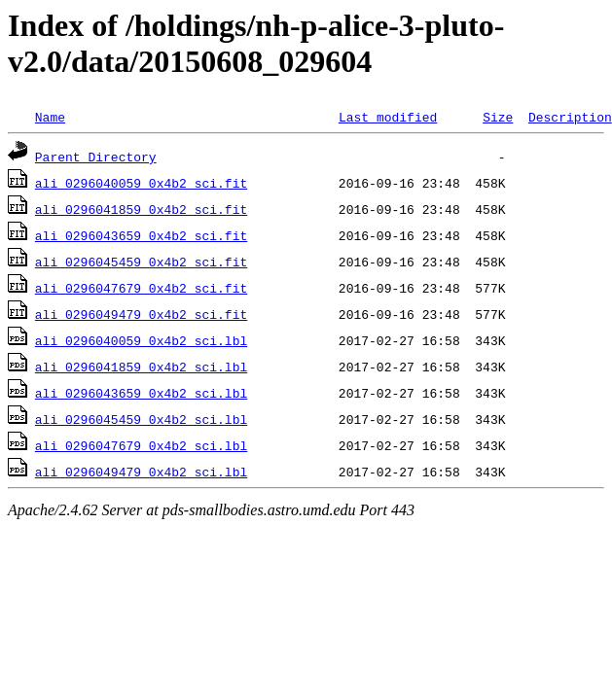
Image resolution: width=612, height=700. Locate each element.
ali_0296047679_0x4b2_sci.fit (141, 288)
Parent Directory (96, 157)
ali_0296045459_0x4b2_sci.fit (141, 262)
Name (50, 117)
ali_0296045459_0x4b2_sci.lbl (141, 419)
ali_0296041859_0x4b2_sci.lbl (141, 367)
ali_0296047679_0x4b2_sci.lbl (141, 445)
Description (570, 117)
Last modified (388, 117)
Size (498, 117)
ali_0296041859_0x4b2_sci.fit (141, 209)
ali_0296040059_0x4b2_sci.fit (141, 183)
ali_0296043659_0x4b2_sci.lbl (141, 393)
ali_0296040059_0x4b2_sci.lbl (141, 340)
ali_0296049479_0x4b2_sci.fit (141, 314)
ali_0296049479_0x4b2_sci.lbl (141, 472)
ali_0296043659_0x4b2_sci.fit (141, 235)
